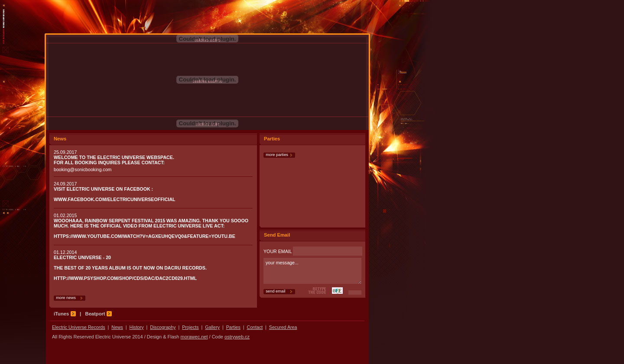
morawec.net (194, 337)
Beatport (99, 314)
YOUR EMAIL (313, 251)
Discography (163, 327)
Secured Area (283, 327)
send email (274, 291)
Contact (255, 327)
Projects (190, 327)
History (137, 327)
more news (65, 298)
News (117, 327)
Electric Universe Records (79, 327)
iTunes (65, 314)
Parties (233, 327)
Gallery (212, 327)
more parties (276, 155)
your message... (312, 271)
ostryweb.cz (237, 337)
